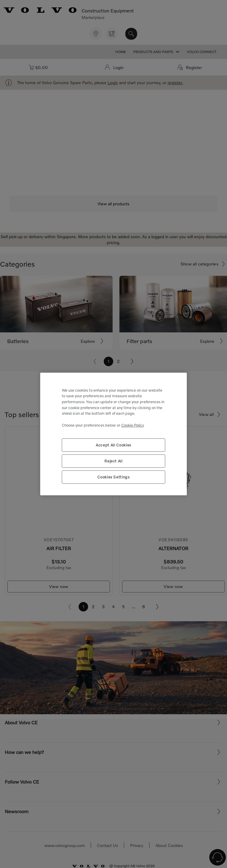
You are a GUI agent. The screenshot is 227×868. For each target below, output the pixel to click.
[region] (113, 434)
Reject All (113, 461)
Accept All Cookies (113, 445)
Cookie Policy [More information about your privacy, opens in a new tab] (133, 425)
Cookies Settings (113, 477)
